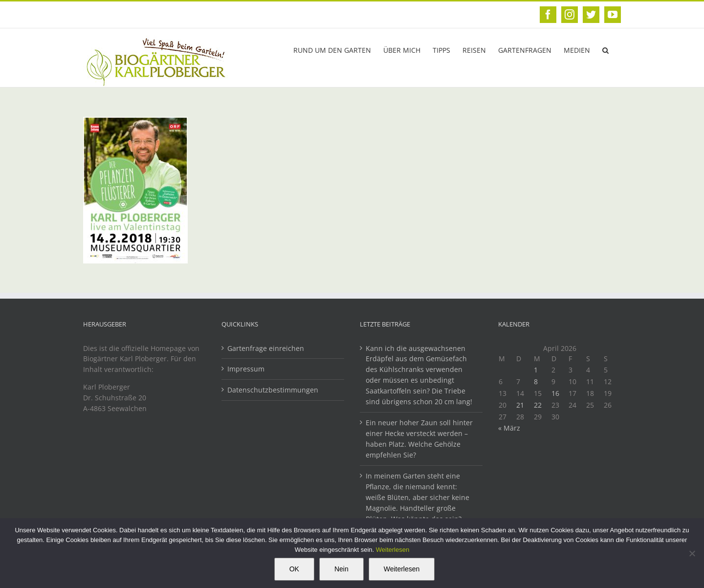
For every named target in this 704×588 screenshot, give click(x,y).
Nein (341, 569)
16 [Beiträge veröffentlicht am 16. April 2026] (555, 393)
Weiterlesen (393, 550)
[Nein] (692, 553)
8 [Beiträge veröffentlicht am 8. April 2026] (536, 381)
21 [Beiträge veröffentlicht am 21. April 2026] (520, 405)
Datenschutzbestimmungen (273, 390)
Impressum (246, 369)
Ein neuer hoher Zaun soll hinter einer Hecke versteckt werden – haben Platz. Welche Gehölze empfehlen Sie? (419, 439)
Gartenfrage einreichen (266, 348)
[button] (605, 49)
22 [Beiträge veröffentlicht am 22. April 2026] (538, 405)
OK (294, 569)
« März (509, 428)
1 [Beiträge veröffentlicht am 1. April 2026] (536, 370)
